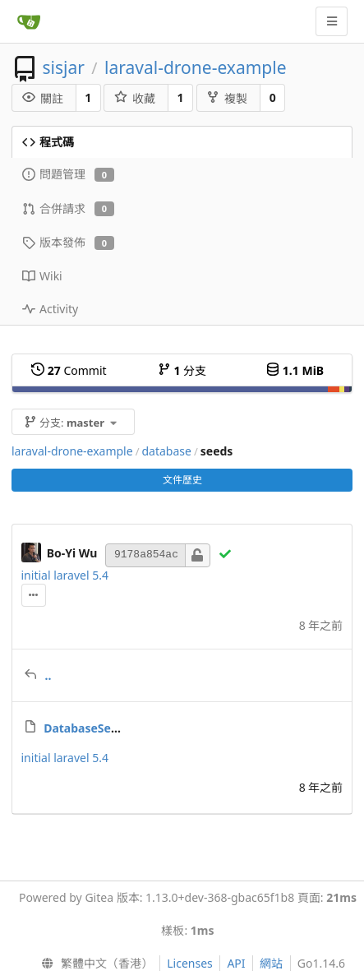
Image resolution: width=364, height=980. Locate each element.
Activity (50, 309)
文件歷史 (182, 480)
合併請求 (68, 208)
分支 (182, 370)
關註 (43, 98)
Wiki (42, 276)
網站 (271, 963)
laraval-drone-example (195, 67)
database (166, 451)
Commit (69, 370)
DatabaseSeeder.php (102, 728)
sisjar (63, 67)
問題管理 (68, 174)
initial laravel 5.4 (65, 575)
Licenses (190, 963)
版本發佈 (68, 242)
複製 (227, 98)
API (236, 963)
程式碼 (48, 142)
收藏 (135, 98)
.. (48, 675)
